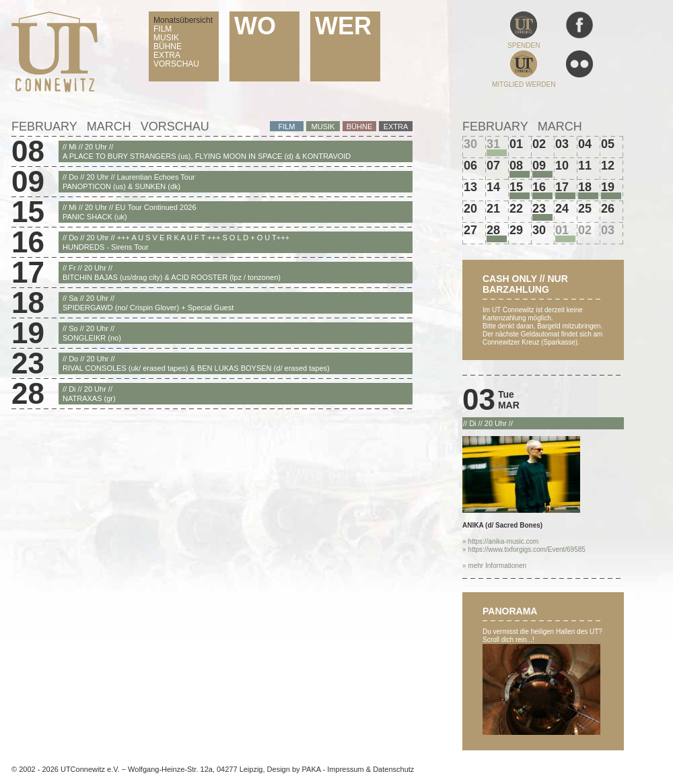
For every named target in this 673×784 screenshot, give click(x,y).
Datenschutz (393, 769)
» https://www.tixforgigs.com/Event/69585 (524, 549)
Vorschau (175, 127)
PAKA (312, 769)
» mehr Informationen (494, 566)
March (109, 127)
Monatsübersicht (183, 20)
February (44, 127)
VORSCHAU (176, 64)
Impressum (345, 769)
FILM (163, 29)
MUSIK (166, 38)
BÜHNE (168, 46)
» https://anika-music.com (500, 541)
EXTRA (167, 55)
